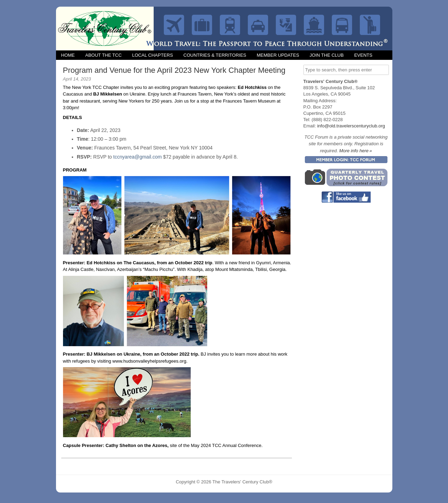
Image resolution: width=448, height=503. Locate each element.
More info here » (356, 151)
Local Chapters (153, 55)
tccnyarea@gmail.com (138, 157)
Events (363, 55)
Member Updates (278, 55)
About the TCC (104, 55)
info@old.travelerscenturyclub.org (351, 126)
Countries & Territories (215, 55)
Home (68, 55)
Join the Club (327, 55)
